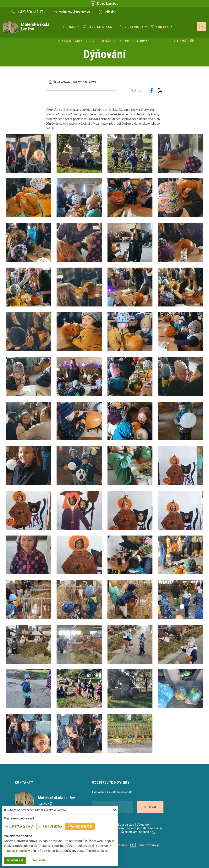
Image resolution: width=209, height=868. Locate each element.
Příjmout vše (15, 860)
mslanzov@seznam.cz (75, 12)
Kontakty (162, 27)
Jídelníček (132, 27)
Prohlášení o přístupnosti (129, 828)
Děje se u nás (98, 27)
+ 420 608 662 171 (31, 12)
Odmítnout (38, 860)
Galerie (124, 41)
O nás (68, 27)
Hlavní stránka (71, 41)
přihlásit (111, 12)
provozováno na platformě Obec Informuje (126, 845)
